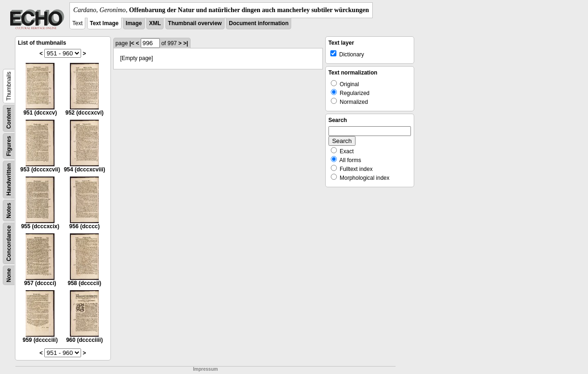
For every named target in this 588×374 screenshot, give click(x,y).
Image (134, 23)
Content (9, 118)
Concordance (9, 243)
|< (132, 43)
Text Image (104, 23)
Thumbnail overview (195, 23)
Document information (259, 23)
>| (185, 43)
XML (155, 23)
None (9, 275)
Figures (9, 146)
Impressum (205, 369)
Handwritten (9, 180)
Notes (9, 210)
